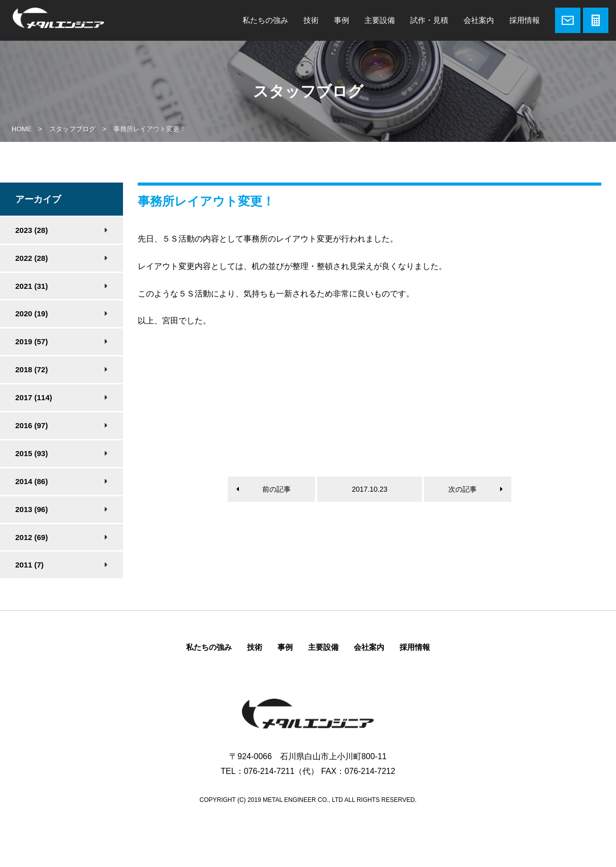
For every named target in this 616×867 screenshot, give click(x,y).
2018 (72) (32, 369)
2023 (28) (32, 230)
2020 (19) (32, 313)
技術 (311, 20)
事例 (342, 20)
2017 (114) (34, 397)
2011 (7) (29, 565)
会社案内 (479, 20)
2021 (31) (32, 286)
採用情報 (525, 20)
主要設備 (380, 20)
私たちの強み (265, 20)
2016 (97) (32, 425)
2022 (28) (32, 258)
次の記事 (463, 489)
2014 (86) (32, 481)
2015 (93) (32, 453)
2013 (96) (32, 509)
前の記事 (276, 489)
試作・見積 (429, 20)
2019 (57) (32, 341)
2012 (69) (32, 537)
